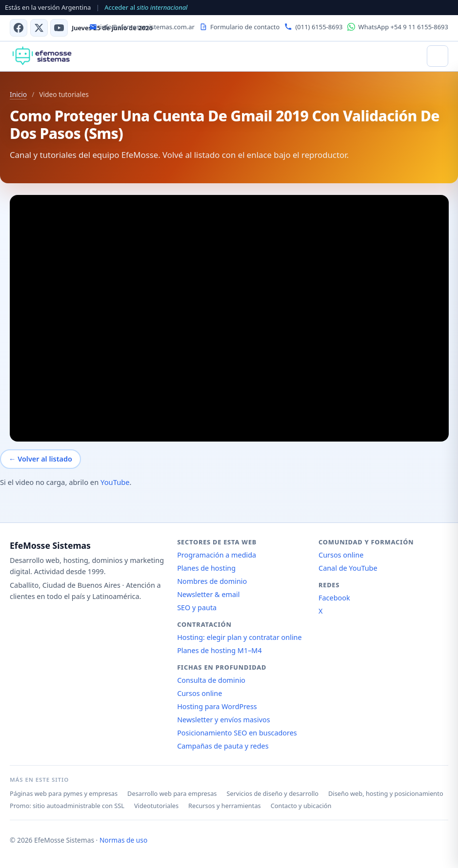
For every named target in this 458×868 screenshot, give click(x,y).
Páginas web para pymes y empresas (64, 793)
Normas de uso (123, 840)
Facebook (334, 598)
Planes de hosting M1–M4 (219, 650)
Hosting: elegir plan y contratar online (239, 637)
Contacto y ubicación (301, 806)
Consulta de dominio (211, 680)
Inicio (18, 94)
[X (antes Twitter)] (39, 28)
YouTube (115, 482)
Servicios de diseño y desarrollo (272, 793)
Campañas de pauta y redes (223, 746)
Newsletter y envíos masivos (224, 720)
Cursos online (199, 693)
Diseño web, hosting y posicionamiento (386, 793)
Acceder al (146, 7)
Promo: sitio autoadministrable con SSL (67, 806)
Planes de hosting (206, 568)
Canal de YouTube (348, 568)
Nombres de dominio (212, 581)
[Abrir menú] (438, 56)
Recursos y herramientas (225, 806)
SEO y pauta (197, 608)
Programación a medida (217, 555)
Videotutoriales (156, 806)
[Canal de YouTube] (59, 28)
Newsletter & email (208, 594)
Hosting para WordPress (217, 706)
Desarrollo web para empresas (172, 793)
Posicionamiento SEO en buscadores (237, 733)
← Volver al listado (40, 459)
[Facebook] (19, 28)
